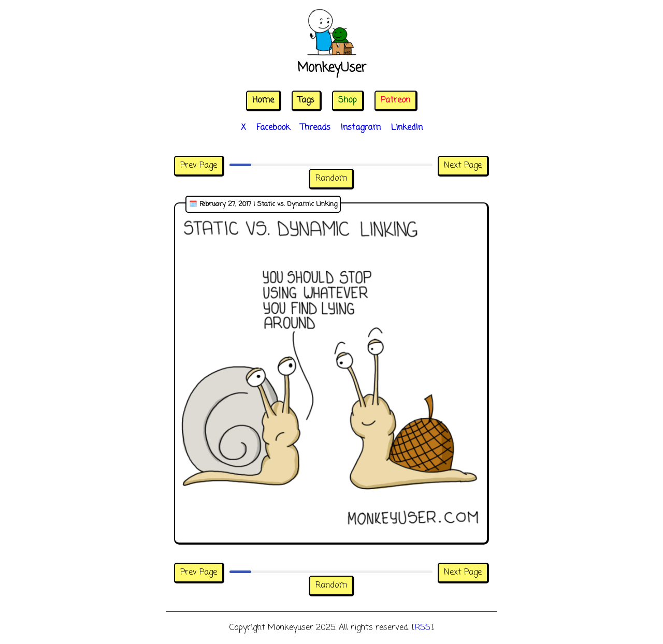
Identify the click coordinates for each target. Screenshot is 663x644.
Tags (306, 100)
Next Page (463, 166)
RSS (423, 628)
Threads (315, 128)
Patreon (395, 100)
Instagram (361, 128)
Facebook (273, 128)
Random (331, 179)
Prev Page (199, 166)
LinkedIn (407, 128)
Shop (348, 100)
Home (263, 100)
